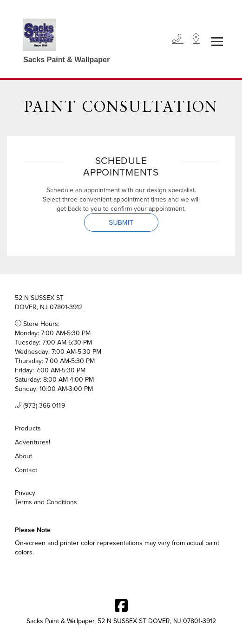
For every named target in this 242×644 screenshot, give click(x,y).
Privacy (25, 493)
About (24, 456)
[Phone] (178, 39)
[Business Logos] (62, 39)
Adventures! (33, 442)
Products (28, 428)
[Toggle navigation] (217, 42)
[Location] (196, 39)
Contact (26, 470)
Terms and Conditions (46, 502)
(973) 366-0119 (40, 405)
